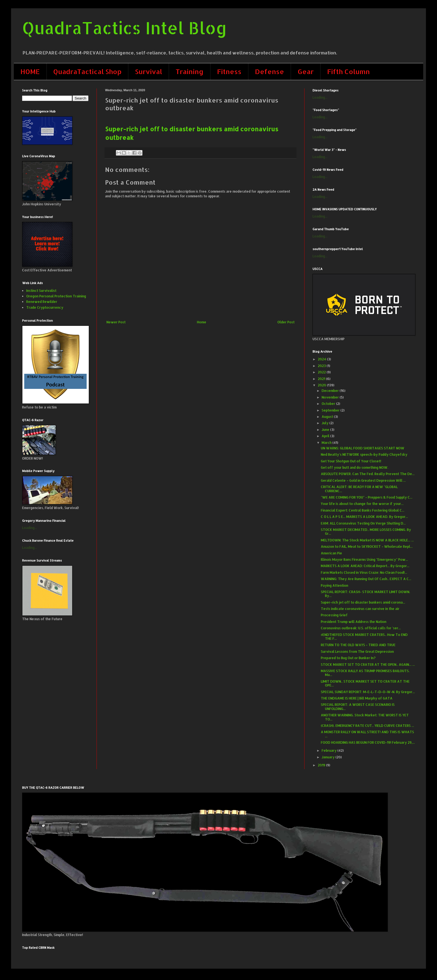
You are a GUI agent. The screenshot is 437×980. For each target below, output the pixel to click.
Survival (149, 71)
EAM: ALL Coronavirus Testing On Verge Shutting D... (363, 523)
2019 (322, 765)
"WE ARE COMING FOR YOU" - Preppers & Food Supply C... (367, 497)
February (330, 750)
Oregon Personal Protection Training (56, 296)
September (331, 410)
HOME (30, 71)
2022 (322, 372)
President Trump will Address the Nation (354, 622)
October (329, 404)
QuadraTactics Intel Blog (125, 28)
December (331, 391)
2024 (322, 359)
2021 (322, 379)
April (326, 436)
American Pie (331, 553)
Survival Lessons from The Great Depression (357, 652)
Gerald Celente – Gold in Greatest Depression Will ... (363, 480)
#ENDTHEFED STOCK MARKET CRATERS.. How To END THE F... (364, 637)
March (327, 443)
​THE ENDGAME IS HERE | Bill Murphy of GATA (357, 698)
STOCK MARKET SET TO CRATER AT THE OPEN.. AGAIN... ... (368, 665)
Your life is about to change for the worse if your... (362, 504)
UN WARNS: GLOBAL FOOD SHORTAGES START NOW (363, 448)
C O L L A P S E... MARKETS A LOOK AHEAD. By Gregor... (364, 517)
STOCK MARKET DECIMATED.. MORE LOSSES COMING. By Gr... (366, 532)
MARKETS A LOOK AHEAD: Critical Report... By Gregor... (365, 566)
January (329, 757)
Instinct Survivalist (41, 291)
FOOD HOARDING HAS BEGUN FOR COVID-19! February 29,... (368, 742)
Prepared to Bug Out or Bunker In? (348, 658)
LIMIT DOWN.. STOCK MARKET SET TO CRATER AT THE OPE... (365, 683)
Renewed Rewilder (42, 302)
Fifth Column (348, 71)
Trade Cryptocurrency (45, 307)
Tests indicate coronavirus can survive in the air (360, 609)
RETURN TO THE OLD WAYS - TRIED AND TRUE (358, 645)
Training (190, 71)
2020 (322, 385)
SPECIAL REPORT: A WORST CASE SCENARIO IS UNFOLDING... (358, 707)
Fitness (229, 71)
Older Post (286, 322)
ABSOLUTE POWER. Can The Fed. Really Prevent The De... (368, 474)
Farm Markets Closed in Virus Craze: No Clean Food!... (364, 572)
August (328, 417)
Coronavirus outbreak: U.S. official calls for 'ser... (361, 628)
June (326, 430)
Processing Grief (334, 615)
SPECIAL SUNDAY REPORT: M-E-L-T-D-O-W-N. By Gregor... (368, 692)
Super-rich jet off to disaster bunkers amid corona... (363, 602)
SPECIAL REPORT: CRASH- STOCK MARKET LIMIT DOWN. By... (366, 594)
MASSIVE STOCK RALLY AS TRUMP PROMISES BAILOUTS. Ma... (365, 673)
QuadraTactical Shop (87, 71)
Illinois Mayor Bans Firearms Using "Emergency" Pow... (364, 560)
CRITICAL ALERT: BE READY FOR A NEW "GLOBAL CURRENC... (359, 489)
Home (202, 322)
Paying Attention (335, 585)
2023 (322, 366)
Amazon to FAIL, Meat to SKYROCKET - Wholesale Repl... (367, 547)
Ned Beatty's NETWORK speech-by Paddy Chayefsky (364, 454)
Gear (306, 71)
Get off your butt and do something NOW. (355, 467)
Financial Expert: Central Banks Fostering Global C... (363, 510)
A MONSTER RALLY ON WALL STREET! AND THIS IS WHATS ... (367, 734)
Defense (270, 71)
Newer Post (116, 322)
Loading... (30, 528)
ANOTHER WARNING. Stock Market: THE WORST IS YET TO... (365, 717)
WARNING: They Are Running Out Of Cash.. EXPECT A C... (366, 579)
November (331, 397)
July (326, 423)
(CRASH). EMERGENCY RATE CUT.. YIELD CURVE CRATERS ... (367, 726)
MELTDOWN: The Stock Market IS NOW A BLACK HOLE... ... (367, 540)
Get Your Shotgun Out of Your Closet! (351, 461)
